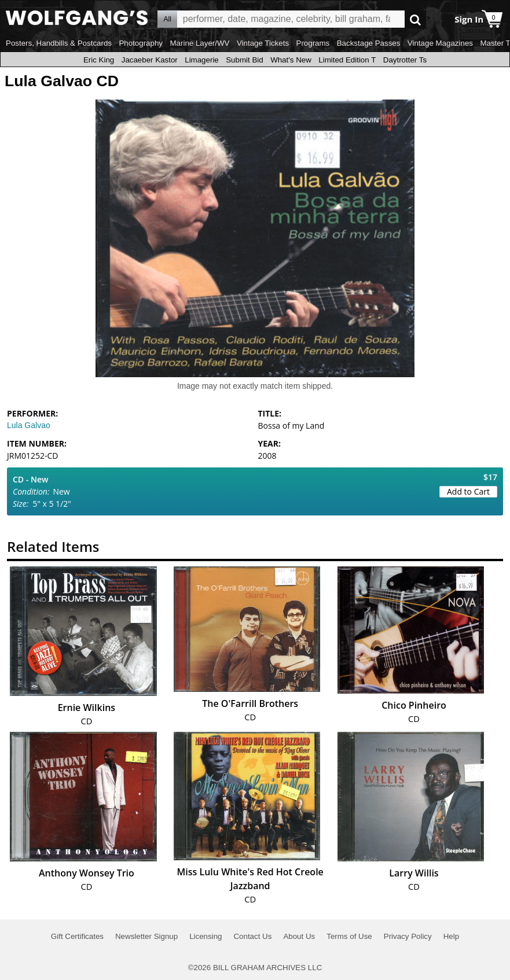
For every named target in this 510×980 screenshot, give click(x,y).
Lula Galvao (29, 425)
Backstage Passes (369, 43)
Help (451, 936)
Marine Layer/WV (199, 43)
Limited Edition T (347, 60)
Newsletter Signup (146, 936)
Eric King (99, 60)
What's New (291, 60)
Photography (141, 43)
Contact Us (252, 936)
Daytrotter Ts (405, 60)
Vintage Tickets (263, 43)
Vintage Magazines (440, 43)
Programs (313, 43)
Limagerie (202, 60)
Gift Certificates (77, 936)
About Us (299, 936)
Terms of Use (349, 936)
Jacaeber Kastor (150, 60)
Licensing (206, 936)
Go (415, 19)
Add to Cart (468, 491)
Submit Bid (244, 60)
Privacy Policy (408, 936)
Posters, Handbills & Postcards (59, 43)
